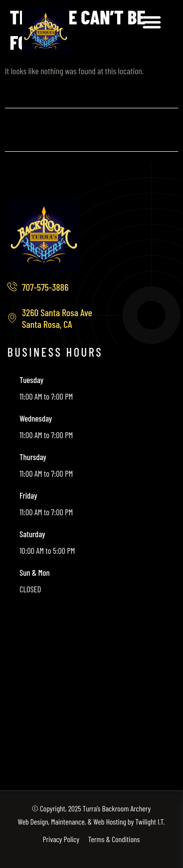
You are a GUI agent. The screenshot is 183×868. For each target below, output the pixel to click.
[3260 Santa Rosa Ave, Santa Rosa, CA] (91, 687)
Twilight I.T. (150, 821)
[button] (152, 22)
